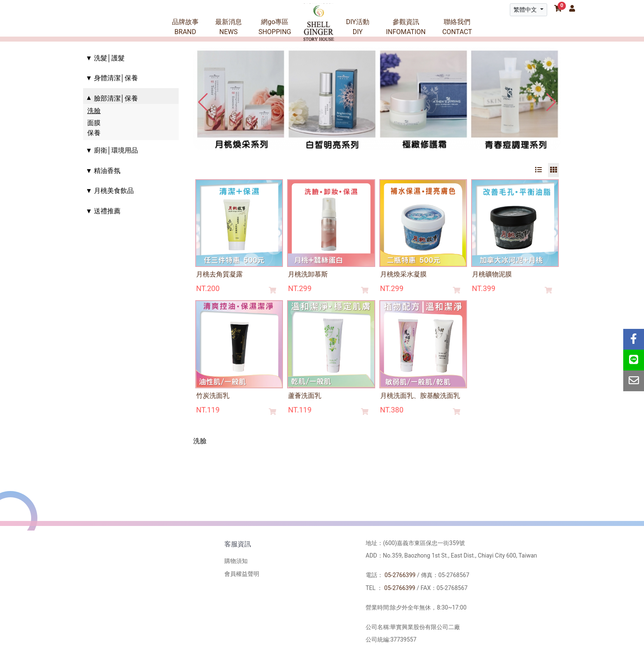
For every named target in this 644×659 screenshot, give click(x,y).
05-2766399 (400, 575)
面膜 (94, 123)
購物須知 (236, 561)
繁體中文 (526, 10)
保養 (94, 133)
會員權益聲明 (242, 574)
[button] (551, 102)
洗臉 (94, 111)
